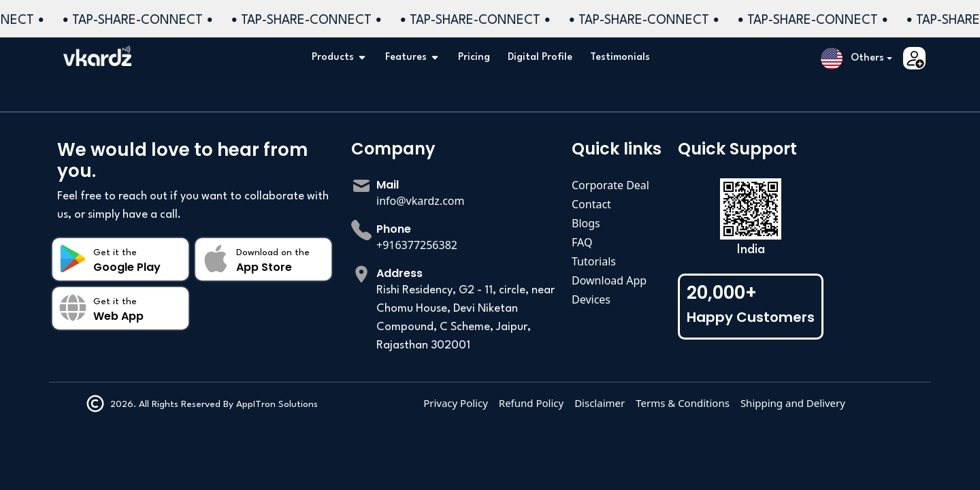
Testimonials (620, 58)
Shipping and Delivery (857, 403)
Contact (591, 204)
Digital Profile (540, 58)
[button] (856, 59)
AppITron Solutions (257, 404)
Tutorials (594, 261)
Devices (591, 299)
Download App (609, 280)
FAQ (582, 242)
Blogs (586, 223)
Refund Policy (595, 403)
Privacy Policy (520, 403)
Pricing (474, 58)
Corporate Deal (610, 185)
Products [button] (340, 58)
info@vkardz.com (421, 201)
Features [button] (413, 58)
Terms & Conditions (747, 403)
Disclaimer (664, 403)
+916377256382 (417, 245)
